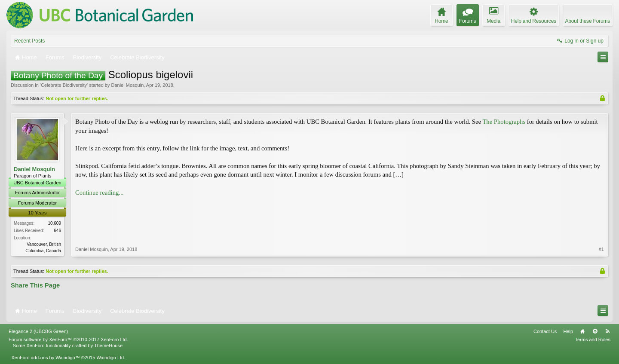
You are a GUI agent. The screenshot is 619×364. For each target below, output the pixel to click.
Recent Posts (29, 41)
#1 (601, 249)
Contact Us (545, 331)
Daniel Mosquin (127, 85)
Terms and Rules (593, 340)
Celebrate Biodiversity (64, 85)
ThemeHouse (108, 346)
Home (582, 331)
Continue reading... (99, 193)
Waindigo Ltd (110, 358)
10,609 (54, 223)
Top (595, 331)
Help (568, 331)
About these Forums (588, 21)
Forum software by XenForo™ (68, 340)
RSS (607, 331)
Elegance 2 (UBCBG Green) (38, 331)
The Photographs (504, 122)
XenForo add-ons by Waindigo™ (45, 358)
